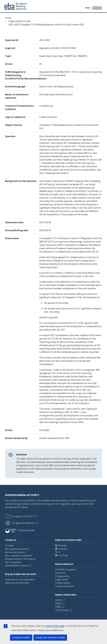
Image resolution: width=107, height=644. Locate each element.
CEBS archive (62, 610)
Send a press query (15, 552)
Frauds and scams (64, 586)
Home (8, 18)
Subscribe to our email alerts (20, 579)
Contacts (10, 545)
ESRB (58, 607)
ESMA (58, 603)
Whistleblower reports (17, 566)
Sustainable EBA (20, 530)
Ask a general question (17, 549)
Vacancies (60, 573)
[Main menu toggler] (93, 8)
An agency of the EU (19, 516)
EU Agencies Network (20, 523)
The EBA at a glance (66, 569)
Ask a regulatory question (19, 556)
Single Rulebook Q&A (19, 21)
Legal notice (62, 579)
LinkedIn (63, 549)
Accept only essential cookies (50, 638)
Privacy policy (62, 576)
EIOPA (58, 600)
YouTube (63, 556)
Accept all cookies (21, 638)
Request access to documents (20, 559)
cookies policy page (55, 626)
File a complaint (13, 562)
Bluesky (63, 545)
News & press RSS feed (17, 583)
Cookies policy (63, 583)
